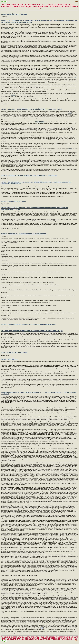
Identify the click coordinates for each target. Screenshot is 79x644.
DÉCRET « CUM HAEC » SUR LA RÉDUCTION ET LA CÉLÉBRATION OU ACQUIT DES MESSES (32, 109)
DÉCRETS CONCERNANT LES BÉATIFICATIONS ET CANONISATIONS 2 (24, 234)
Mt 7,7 (7, 29)
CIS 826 (70, 113)
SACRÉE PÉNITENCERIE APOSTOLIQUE (14, 353)
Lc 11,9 (11, 29)
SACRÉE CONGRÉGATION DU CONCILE (14, 14)
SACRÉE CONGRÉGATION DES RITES (13, 201)
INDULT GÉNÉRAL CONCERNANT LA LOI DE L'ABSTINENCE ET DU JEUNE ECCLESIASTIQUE (32, 331)
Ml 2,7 (42, 628)
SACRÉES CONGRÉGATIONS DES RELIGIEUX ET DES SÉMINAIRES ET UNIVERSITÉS (29, 176)
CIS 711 (13, 95)
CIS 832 (70, 149)
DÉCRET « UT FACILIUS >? (10, 359)
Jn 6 (76, 77)
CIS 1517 (37, 122)
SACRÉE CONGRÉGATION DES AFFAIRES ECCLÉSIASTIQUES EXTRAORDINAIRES (28, 324)
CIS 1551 (42, 122)
